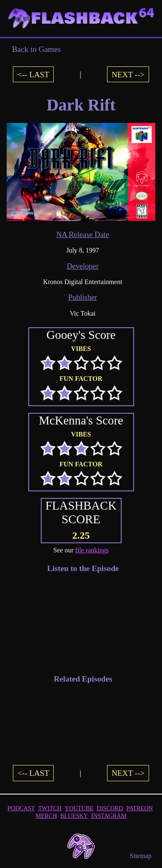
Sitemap (141, 856)
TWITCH (50, 808)
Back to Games (36, 49)
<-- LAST (33, 74)
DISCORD (110, 808)
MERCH (46, 816)
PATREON (140, 808)
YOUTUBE (79, 808)
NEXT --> (128, 74)
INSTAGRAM (109, 816)
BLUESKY (74, 816)
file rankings (92, 550)
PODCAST (21, 808)
